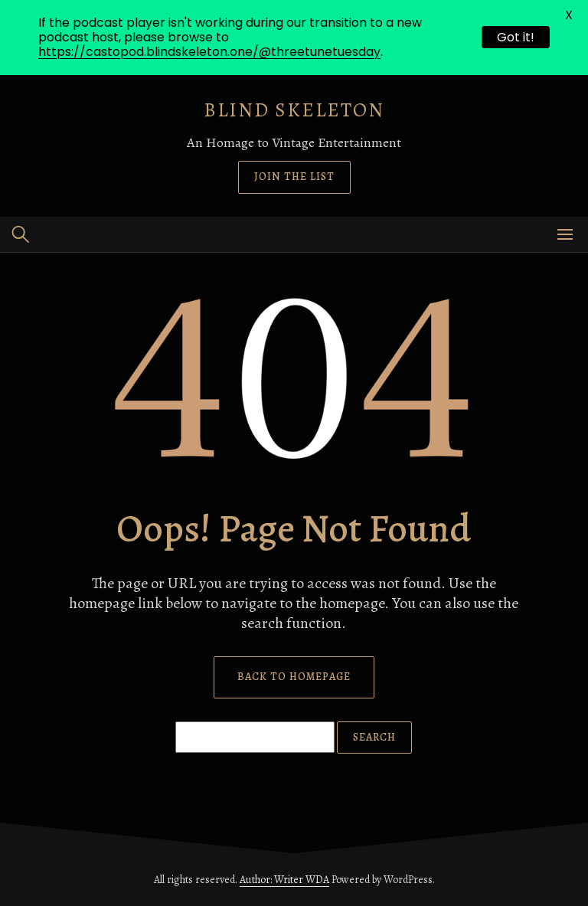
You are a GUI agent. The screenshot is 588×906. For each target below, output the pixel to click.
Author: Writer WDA (284, 880)
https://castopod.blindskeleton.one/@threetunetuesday (209, 52)
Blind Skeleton (294, 110)
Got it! (516, 37)
